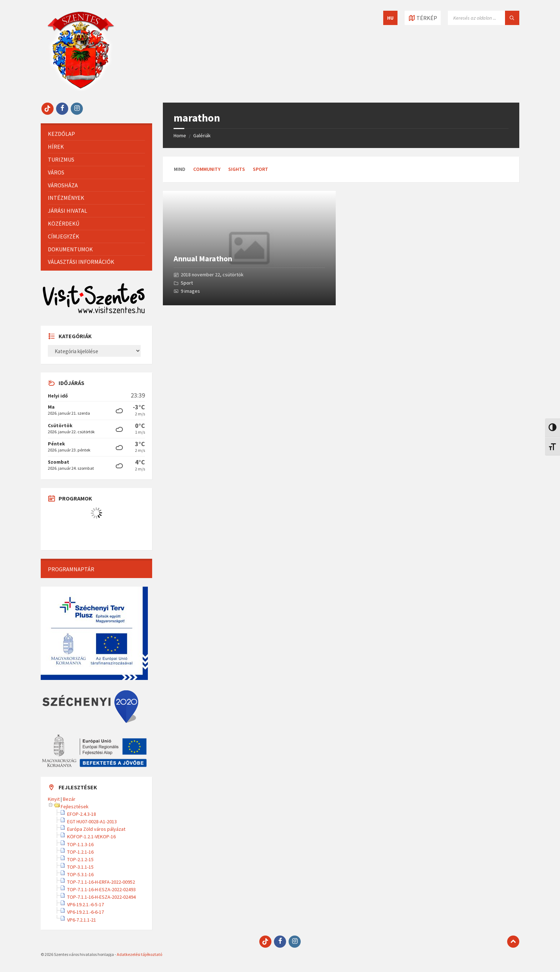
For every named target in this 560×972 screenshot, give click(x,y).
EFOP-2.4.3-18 (82, 814)
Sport (261, 169)
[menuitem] (96, 134)
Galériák (202, 135)
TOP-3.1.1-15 (80, 867)
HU (390, 18)
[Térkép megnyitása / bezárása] (423, 18)
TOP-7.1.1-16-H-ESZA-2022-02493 (101, 889)
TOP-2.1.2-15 (80, 859)
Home (180, 135)
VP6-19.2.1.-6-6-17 (86, 912)
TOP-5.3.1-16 (80, 874)
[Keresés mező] (484, 18)
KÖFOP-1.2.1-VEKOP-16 (91, 837)
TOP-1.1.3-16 (80, 844)
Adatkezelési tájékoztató (139, 954)
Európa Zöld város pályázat (96, 829)
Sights (237, 169)
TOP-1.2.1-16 (80, 852)
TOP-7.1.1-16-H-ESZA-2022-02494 (101, 897)
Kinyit (54, 799)
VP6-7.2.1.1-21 (82, 920)
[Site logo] (81, 89)
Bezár (69, 799)
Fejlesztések (75, 806)
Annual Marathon (203, 258)
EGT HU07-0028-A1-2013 (92, 821)
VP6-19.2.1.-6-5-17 (86, 904)
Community (207, 169)
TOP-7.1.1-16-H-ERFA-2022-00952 (101, 882)
